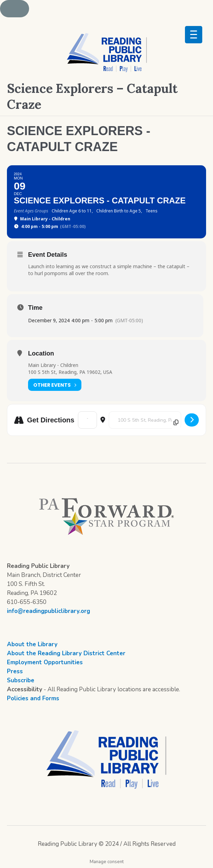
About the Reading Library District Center (66, 653)
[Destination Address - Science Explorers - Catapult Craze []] (145, 420)
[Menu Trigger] (194, 35)
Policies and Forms (33, 698)
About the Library (32, 644)
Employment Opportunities (45, 662)
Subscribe (21, 680)
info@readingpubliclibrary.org (48, 611)
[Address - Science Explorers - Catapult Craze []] (87, 420)
